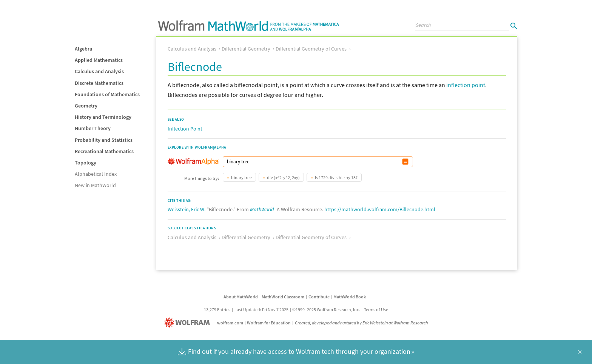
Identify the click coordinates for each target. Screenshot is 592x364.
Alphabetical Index (96, 174)
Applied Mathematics (99, 60)
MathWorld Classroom (283, 297)
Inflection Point (185, 129)
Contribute (319, 297)
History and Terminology (103, 117)
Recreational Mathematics (104, 151)
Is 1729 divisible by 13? (336, 177)
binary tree (241, 177)
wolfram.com (230, 323)
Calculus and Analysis (99, 71)
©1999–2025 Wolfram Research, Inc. (326, 309)
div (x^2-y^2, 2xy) (283, 177)
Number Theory (93, 128)
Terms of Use (376, 309)
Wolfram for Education (269, 323)
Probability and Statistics (104, 140)
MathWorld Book (350, 297)
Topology (86, 163)
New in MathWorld (95, 185)
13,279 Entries (217, 309)
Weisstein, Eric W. (187, 209)
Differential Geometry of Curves (311, 49)
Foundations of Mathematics (107, 94)
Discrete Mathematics (99, 83)
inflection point (466, 85)
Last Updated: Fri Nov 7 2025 (261, 309)
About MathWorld (241, 297)
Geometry (86, 106)
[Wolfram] (189, 323)
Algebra (83, 49)
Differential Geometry (246, 49)
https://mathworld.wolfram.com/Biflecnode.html (380, 209)
